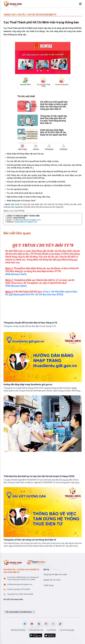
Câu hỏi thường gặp (67, 630)
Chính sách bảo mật (36, 630)
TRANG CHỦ (9, 15)
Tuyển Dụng (48, 585)
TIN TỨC (21, 15)
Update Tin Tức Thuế (52, 580)
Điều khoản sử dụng (18, 630)
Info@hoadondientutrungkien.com (27, 220)
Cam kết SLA (51, 630)
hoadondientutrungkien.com (26, 222)
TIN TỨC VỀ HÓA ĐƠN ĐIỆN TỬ (42, 15)
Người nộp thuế (12, 204)
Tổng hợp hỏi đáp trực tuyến (55, 575)
